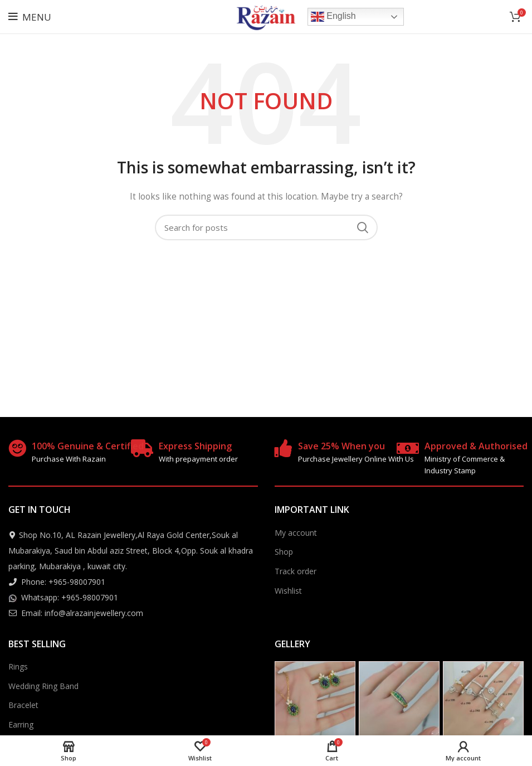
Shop (284, 552)
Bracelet (23, 705)
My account (296, 533)
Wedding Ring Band (43, 686)
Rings (18, 666)
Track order (296, 571)
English (333, 17)
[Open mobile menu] (30, 17)
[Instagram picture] (315, 702)
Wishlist (288, 591)
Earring (21, 724)
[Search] (266, 227)
